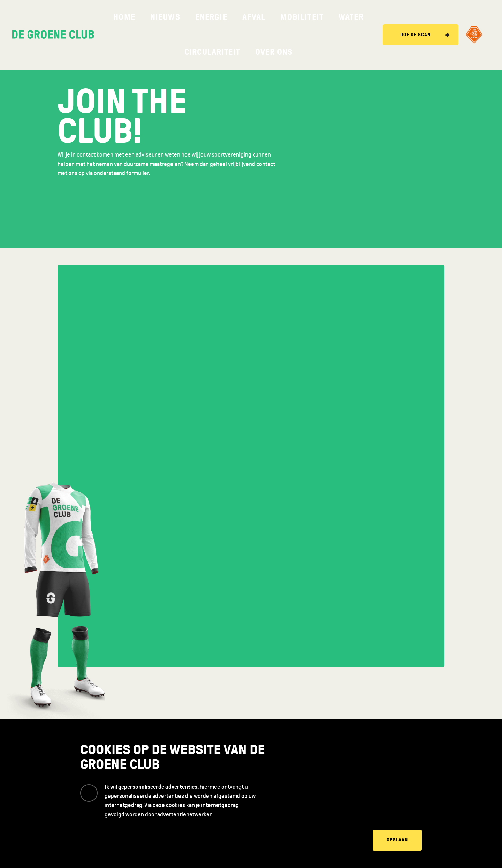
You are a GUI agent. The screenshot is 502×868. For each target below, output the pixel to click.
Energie (183, 17)
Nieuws (155, 17)
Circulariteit (304, 17)
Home (129, 17)
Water (269, 17)
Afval (210, 17)
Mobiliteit (239, 17)
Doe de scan (415, 17)
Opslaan (397, 840)
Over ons (343, 17)
